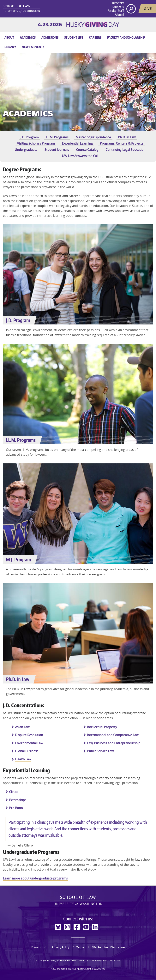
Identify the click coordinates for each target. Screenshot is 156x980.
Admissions (50, 37)
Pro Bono (16, 808)
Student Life (74, 37)
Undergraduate (26, 150)
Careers (95, 37)
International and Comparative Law (113, 735)
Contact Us (38, 947)
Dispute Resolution (29, 735)
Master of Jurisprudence (93, 137)
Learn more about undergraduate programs (35, 878)
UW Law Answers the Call (80, 156)
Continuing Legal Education (125, 150)
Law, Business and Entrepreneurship (114, 743)
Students (118, 7)
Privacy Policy (61, 947)
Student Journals (57, 150)
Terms (80, 947)
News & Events (33, 47)
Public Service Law (100, 751)
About (9, 37)
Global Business (27, 751)
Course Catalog (87, 150)
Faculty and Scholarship (126, 37)
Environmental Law (29, 743)
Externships (18, 800)
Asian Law (22, 727)
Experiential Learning (77, 143)
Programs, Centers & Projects (122, 143)
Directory (118, 3)
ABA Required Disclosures (108, 947)
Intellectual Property (102, 727)
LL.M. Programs (57, 137)
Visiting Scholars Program (36, 143)
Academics (28, 37)
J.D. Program (30, 137)
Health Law (23, 759)
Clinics (14, 792)
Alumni (119, 15)
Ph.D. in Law (127, 137)
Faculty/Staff (116, 11)
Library (10, 47)
